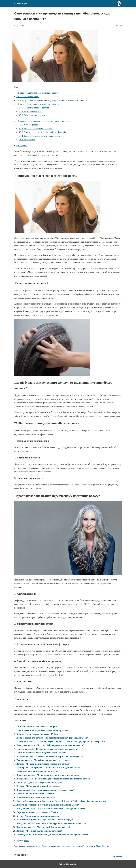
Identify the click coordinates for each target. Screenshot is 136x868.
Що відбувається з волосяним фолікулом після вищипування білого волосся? (52, 100)
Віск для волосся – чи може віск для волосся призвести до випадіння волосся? (54, 779)
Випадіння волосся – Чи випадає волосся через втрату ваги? (45, 790)
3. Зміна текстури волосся (32, 115)
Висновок (22, 145)
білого (38, 846)
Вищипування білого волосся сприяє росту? (37, 93)
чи (108, 846)
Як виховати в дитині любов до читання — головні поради (45, 820)
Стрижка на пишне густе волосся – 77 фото (37, 812)
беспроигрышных (27, 846)
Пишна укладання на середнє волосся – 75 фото (39, 782)
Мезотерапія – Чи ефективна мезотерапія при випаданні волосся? (48, 768)
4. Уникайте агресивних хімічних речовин (39, 136)
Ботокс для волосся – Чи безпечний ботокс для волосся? (43, 827)
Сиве (104, 846)
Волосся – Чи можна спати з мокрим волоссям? (39, 831)
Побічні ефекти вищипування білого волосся (38, 104)
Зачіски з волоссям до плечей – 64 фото (35, 794)
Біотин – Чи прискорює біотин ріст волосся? (38, 816)
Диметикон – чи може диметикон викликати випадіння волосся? (48, 805)
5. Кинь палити (27, 140)
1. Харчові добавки (29, 125)
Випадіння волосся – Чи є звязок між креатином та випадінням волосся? (51, 809)
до (73, 846)
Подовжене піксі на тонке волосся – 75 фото (37, 771)
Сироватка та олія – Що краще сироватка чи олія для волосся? (47, 749)
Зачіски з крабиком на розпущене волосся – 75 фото (41, 753)
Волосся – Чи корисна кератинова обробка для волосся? (43, 764)
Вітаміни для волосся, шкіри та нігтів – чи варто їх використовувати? (50, 756)
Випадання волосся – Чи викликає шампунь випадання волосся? (48, 775)
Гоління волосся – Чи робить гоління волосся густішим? (44, 760)
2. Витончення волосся (30, 111)
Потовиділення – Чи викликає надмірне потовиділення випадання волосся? (53, 835)
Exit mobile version (68, 864)
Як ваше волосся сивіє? (28, 97)
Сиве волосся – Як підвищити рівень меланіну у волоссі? (44, 730)
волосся (67, 846)
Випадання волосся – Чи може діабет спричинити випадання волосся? (50, 745)
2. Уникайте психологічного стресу (36, 128)
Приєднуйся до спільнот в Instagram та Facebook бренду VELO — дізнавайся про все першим (61, 801)
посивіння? (79, 846)
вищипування (57, 846)
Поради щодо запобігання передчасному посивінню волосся (44, 121)
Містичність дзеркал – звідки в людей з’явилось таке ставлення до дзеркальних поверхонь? (61, 742)
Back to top (117, 856)
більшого (46, 846)
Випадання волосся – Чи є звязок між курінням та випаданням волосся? (51, 823)
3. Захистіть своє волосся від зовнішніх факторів (42, 132)
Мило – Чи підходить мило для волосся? (36, 797)
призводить (90, 846)
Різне (26, 841)
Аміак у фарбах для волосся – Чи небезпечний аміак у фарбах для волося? (52, 738)
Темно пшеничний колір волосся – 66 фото (37, 727)
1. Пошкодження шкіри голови (34, 108)
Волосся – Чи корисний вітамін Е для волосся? (39, 786)
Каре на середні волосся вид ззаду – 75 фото (37, 734)
